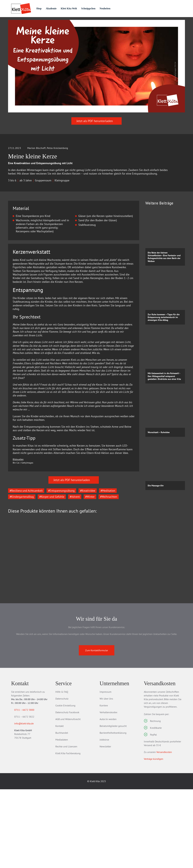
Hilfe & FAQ (62, 770)
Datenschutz (62, 777)
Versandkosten (164, 831)
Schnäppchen (101, 8)
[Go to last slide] (13, 630)
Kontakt (59, 805)
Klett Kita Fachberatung (68, 832)
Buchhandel (62, 811)
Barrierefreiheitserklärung (113, 811)
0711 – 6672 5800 (28, 788)
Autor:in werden (108, 798)
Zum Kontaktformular (97, 729)
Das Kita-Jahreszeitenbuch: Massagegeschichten (26, 649)
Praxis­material (44, 22)
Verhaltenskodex (108, 791)
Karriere (104, 784)
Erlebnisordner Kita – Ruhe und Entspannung (71, 649)
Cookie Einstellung (65, 784)
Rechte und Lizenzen (66, 825)
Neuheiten (119, 8)
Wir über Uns (106, 777)
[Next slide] (135, 630)
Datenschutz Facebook (67, 791)
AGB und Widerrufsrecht (68, 798)
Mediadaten (62, 818)
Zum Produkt (25, 669)
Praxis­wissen (73, 22)
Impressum (105, 770)
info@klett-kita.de (28, 803)
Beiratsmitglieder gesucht (113, 805)
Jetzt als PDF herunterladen (96, 138)
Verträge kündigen (154, 838)
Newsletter (105, 825)
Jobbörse (104, 818)
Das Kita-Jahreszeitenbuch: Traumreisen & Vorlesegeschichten (116, 651)
